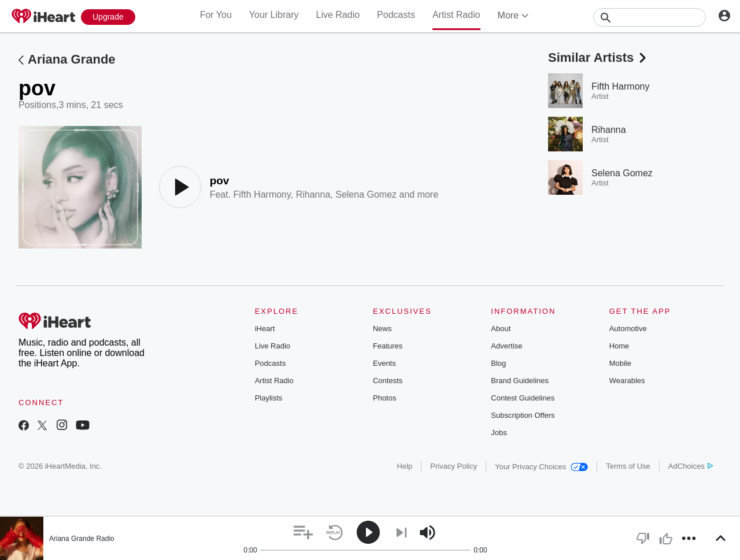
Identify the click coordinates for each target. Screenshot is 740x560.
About (501, 329)
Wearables (627, 381)
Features (388, 346)
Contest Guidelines (523, 398)
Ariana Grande (72, 59)
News (382, 329)
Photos (384, 398)
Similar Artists (598, 58)
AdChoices (691, 466)
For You (216, 15)
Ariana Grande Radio (82, 539)
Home (619, 346)
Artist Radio (456, 15)
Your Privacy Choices (541, 467)
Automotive (628, 329)
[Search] (650, 17)
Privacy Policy (454, 466)
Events (384, 363)
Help (405, 466)
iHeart (265, 329)
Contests (388, 381)
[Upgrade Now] (108, 17)
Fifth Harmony (262, 194)
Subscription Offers (523, 415)
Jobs (499, 433)
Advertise (506, 346)
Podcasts (396, 15)
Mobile (620, 363)
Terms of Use (628, 466)
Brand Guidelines (520, 381)
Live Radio (338, 15)
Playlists (269, 398)
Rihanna (313, 194)
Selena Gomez (366, 194)
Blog (498, 363)
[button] (303, 533)
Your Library (274, 15)
